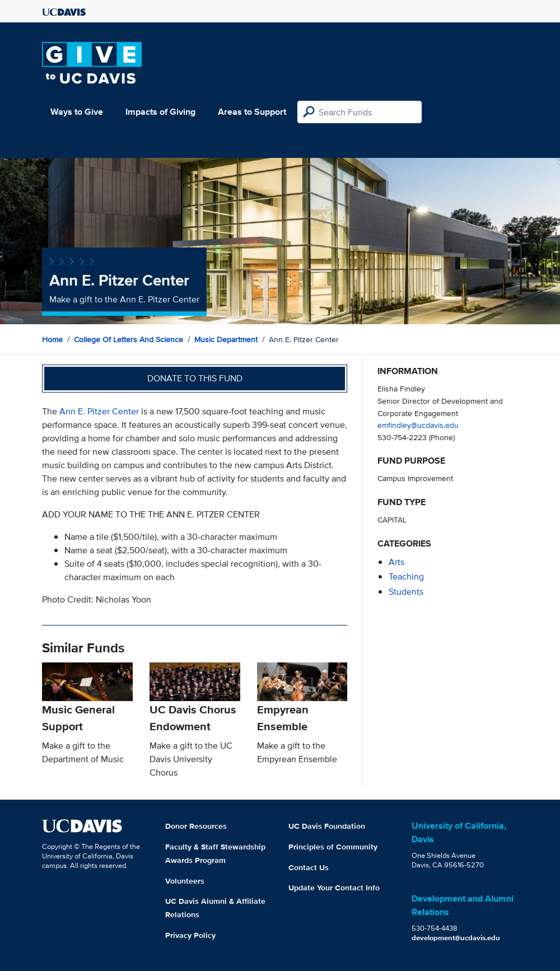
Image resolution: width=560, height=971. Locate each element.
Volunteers (185, 881)
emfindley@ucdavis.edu (418, 425)
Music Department (226, 339)
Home (52, 339)
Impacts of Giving (160, 112)
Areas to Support (252, 112)
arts (396, 562)
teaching (406, 576)
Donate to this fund (195, 378)
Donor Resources (196, 826)
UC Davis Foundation (327, 826)
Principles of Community (333, 847)
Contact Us (309, 867)
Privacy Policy (190, 935)
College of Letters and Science (129, 339)
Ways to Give (77, 112)
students (406, 592)
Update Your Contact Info (334, 888)
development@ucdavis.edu (456, 938)
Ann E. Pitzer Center (99, 411)
